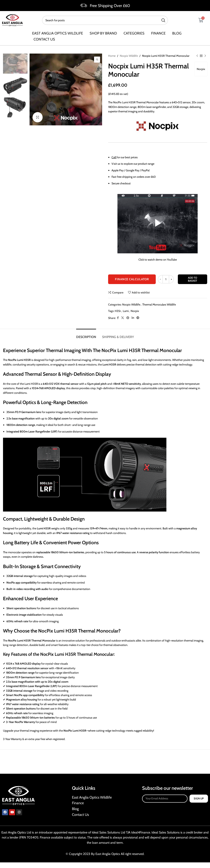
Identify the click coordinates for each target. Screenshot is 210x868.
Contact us (44, 39)
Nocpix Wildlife (129, 56)
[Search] (105, 20)
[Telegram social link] (138, 318)
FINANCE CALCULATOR (132, 279)
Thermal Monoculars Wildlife (159, 305)
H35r (118, 311)
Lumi (126, 311)
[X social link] (123, 318)
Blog (177, 33)
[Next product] (205, 56)
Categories (134, 33)
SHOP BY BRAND (103, 33)
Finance (158, 33)
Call (114, 157)
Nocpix (201, 69)
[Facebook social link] (118, 318)
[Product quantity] (166, 279)
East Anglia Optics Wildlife (58, 33)
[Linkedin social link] (133, 318)
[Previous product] (197, 56)
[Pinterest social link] (128, 318)
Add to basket (192, 279)
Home (112, 56)
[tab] (86, 335)
